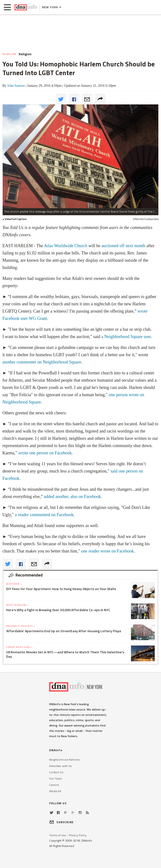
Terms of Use (58, 835)
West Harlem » (17, 605)
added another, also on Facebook (72, 497)
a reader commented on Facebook (44, 515)
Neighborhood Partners (65, 760)
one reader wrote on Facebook (107, 551)
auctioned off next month (123, 246)
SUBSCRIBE (61, 822)
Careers (54, 785)
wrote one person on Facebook (45, 453)
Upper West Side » (19, 647)
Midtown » (14, 584)
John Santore (16, 86)
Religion (25, 54)
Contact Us (56, 772)
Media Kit (55, 791)
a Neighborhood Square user (126, 337)
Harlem (9, 54)
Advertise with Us (61, 766)
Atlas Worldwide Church (65, 246)
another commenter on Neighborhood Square (42, 362)
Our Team (56, 778)
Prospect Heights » (21, 626)
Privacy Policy (78, 835)
